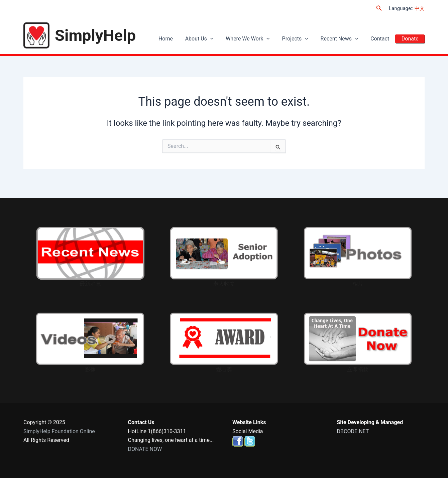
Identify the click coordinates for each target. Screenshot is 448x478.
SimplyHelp (95, 35)
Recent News (345, 39)
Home (180, 39)
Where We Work (258, 39)
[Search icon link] (379, 8)
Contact (383, 39)
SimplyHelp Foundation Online (59, 431)
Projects (303, 39)
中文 (420, 8)
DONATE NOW (145, 449)
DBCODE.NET (353, 431)
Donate (411, 39)
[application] (222, 39)
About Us (211, 39)
